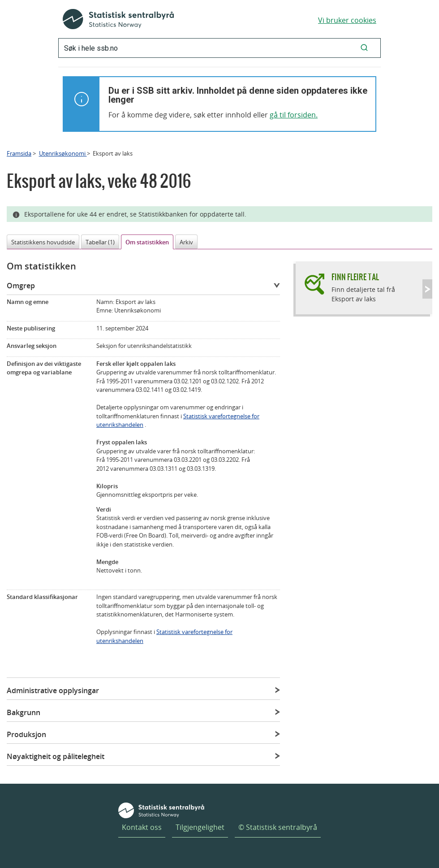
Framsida (19, 153)
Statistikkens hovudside (43, 242)
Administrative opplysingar (53, 690)
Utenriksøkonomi (63, 153)
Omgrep (21, 286)
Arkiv (186, 242)
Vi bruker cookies (347, 20)
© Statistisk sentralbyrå (278, 827)
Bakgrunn (24, 712)
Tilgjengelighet (200, 827)
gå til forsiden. (294, 115)
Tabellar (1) (100, 242)
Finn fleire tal (355, 277)
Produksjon (26, 734)
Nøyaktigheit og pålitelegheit (56, 756)
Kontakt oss (142, 827)
